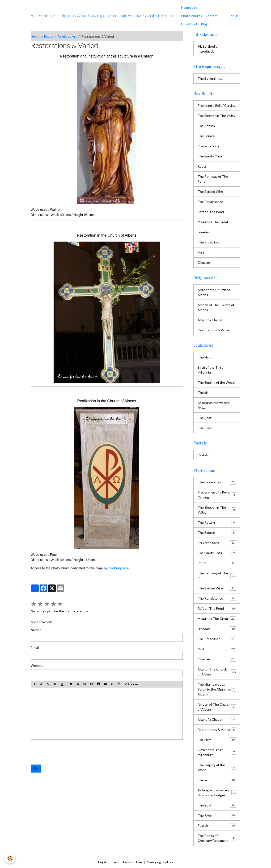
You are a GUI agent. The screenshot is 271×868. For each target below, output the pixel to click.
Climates (204, 262)
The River (205, 428)
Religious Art (67, 36)
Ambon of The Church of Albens (216, 307)
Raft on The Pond (211, 212)
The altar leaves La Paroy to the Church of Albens (217, 689)
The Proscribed (209, 242)
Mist (201, 252)
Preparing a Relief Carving (217, 105)
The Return (206, 126)
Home (35, 36)
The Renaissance (210, 202)
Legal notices (108, 862)
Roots (202, 166)
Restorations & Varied (214, 330)
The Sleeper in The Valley (216, 116)
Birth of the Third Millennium (210, 370)
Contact (212, 16)
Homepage (189, 7)
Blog (204, 24)
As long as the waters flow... (214, 405)
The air (203, 393)
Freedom (204, 232)
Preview (131, 684)
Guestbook (189, 24)
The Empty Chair (210, 156)
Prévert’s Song (209, 146)
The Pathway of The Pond (213, 179)
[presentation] (67, 752)
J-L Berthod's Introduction (207, 49)
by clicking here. (117, 568)
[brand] (103, 16)
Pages (49, 36)
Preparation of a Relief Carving (217, 495)
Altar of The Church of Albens (217, 672)
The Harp (205, 357)
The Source (206, 136)
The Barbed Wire (210, 191)
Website (37, 665)
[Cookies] (10, 858)
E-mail (35, 648)
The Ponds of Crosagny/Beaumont (217, 838)
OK (36, 768)
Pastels (203, 455)
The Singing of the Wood (216, 382)
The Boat (205, 418)
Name (35, 630)
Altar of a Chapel (210, 320)
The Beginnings (217, 482)
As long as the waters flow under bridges (217, 793)
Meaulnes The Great (213, 222)
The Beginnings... (210, 78)
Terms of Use (132, 862)
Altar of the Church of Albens (214, 292)
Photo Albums (192, 16)
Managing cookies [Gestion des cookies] (160, 862)
